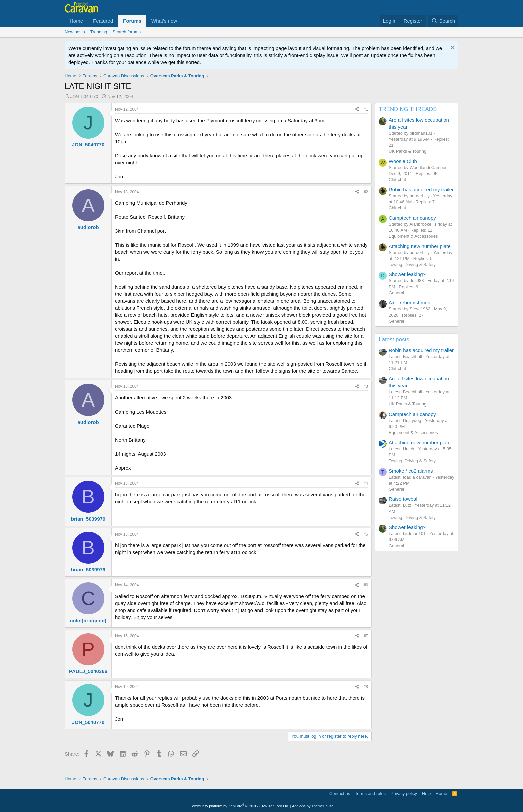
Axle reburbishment (410, 303)
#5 (366, 534)
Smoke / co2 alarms (411, 471)
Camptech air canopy (412, 218)
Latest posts (394, 340)
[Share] (357, 110)
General (396, 293)
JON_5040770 (84, 97)
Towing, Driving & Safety (412, 265)
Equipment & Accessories (413, 236)
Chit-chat (397, 180)
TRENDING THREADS (408, 109)
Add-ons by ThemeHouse (313, 806)
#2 (366, 192)
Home (76, 21)
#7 (366, 636)
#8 (366, 687)
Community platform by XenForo (239, 806)
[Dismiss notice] (452, 48)
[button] (182, 21)
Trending (99, 32)
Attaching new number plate (420, 246)
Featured (103, 21)
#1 (366, 109)
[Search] (443, 21)
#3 (366, 386)
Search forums (127, 32)
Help (426, 793)
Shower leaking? (407, 274)
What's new (164, 21)
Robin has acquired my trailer (421, 190)
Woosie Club (403, 161)
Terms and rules (370, 793)
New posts (75, 32)
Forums (132, 21)
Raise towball (403, 499)
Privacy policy (404, 793)
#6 (366, 585)
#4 (366, 483)
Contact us (340, 793)
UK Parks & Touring (407, 151)
